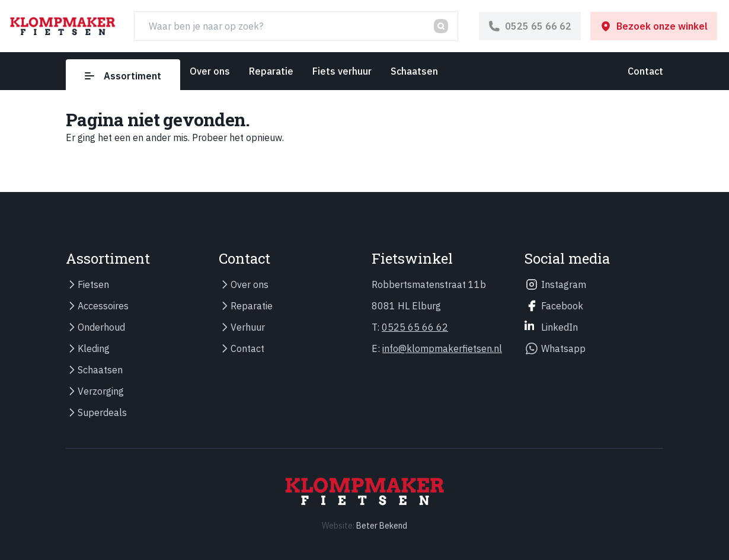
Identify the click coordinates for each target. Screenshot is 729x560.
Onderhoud (101, 327)
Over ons (210, 71)
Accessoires (103, 306)
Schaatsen (414, 71)
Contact (645, 71)
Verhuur (248, 327)
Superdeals (102, 412)
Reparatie (271, 71)
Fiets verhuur (342, 71)
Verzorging (101, 391)
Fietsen (93, 284)
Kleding (94, 348)
